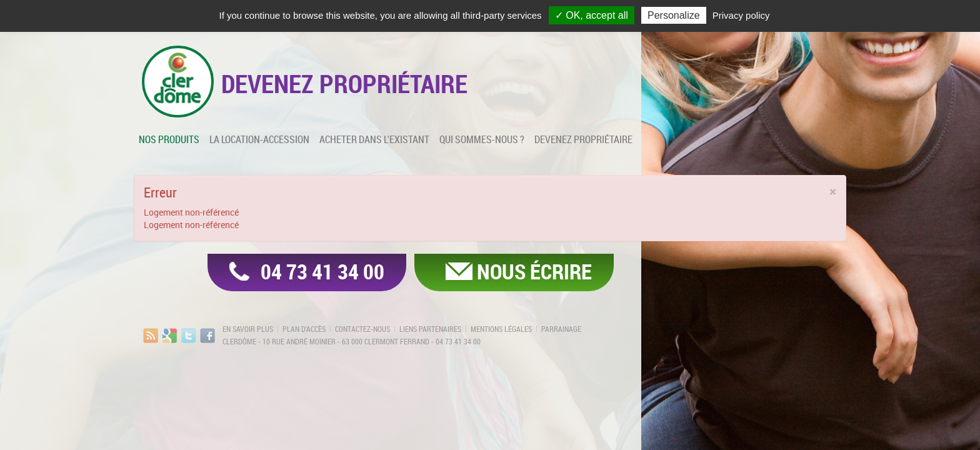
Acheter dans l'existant (374, 139)
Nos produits (169, 139)
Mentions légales (501, 329)
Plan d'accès (304, 329)
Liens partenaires (430, 329)
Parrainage (561, 329)
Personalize (674, 15)
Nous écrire (534, 271)
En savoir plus (248, 329)
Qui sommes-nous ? (482, 139)
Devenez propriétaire (583, 139)
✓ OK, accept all (592, 15)
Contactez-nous (362, 329)
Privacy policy (741, 15)
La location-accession (259, 139)
